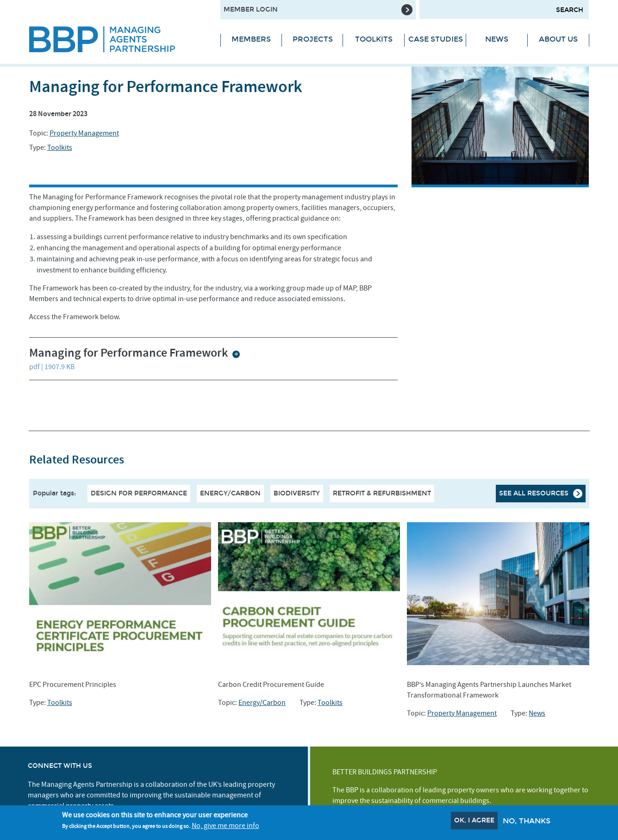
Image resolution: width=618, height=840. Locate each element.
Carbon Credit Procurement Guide (271, 685)
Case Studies (436, 39)
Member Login (251, 9)
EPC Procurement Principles (73, 685)
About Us (558, 39)
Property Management (84, 133)
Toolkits (374, 39)
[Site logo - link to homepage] (118, 39)
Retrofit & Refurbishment (382, 493)
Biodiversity (297, 493)
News (497, 39)
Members (251, 39)
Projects (313, 39)
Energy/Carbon (230, 493)
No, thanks (527, 822)
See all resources (534, 493)
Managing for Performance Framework (130, 353)
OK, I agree (474, 822)
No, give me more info (225, 827)
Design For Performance (139, 493)
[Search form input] (504, 9)
